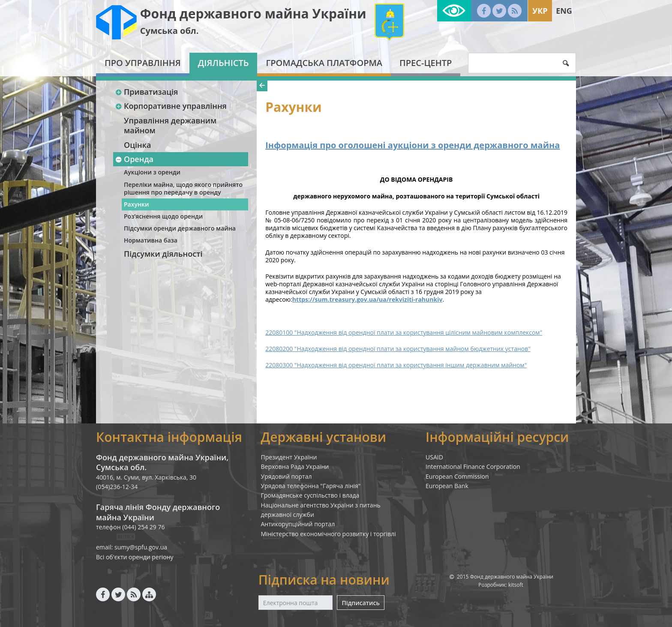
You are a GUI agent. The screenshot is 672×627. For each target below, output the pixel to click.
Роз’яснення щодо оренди (163, 216)
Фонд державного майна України (253, 13)
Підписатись (360, 603)
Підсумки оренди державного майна (180, 228)
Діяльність (223, 63)
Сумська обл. (169, 31)
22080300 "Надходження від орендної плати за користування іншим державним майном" (396, 365)
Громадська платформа (324, 63)
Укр (540, 11)
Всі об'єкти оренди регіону (135, 557)
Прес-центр (426, 63)
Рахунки (136, 204)
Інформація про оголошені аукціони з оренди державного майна (412, 145)
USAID (434, 457)
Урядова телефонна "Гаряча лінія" (311, 486)
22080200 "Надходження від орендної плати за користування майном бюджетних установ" (398, 349)
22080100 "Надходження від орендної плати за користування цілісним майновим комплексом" (404, 332)
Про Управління (143, 63)
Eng (564, 11)
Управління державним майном (170, 125)
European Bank (447, 486)
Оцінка (137, 145)
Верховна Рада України (295, 466)
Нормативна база (151, 240)
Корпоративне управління (171, 106)
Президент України (289, 457)
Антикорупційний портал (298, 524)
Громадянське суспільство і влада (310, 495)
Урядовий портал (286, 476)
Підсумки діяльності (163, 254)
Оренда (134, 159)
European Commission (457, 476)
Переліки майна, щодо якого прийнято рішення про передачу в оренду (183, 188)
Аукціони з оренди (152, 172)
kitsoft (516, 585)
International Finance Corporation (473, 466)
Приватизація (146, 92)
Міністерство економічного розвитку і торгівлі (328, 534)
